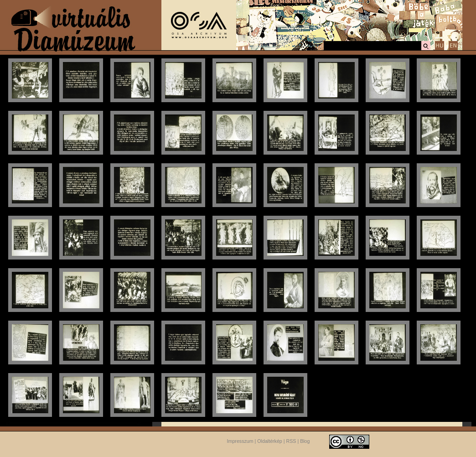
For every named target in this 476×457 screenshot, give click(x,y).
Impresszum (240, 441)
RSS (291, 441)
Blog (305, 441)
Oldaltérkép (270, 441)
